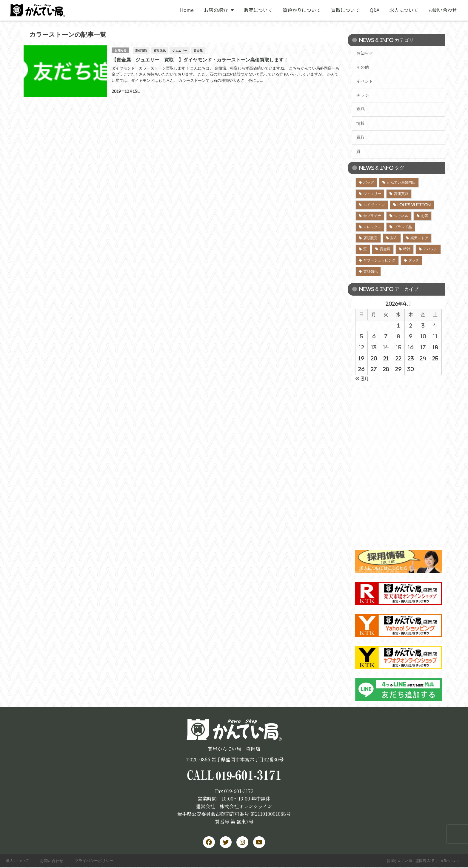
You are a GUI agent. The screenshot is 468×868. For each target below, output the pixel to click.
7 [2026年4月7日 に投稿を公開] (386, 336)
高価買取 (141, 50)
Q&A (375, 10)
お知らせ (120, 50)
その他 (363, 67)
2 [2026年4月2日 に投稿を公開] (411, 325)
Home (187, 10)
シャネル (401, 216)
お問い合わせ (443, 10)
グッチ (414, 260)
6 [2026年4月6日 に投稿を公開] (374, 336)
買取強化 (160, 50)
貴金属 (198, 50)
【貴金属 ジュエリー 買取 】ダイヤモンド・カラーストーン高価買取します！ (200, 59)
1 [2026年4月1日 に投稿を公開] (398, 325)
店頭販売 (370, 238)
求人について (404, 10)
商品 (361, 109)
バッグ (369, 182)
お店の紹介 (219, 10)
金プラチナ (372, 216)
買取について (345, 10)
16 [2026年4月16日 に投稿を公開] (411, 347)
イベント (365, 81)
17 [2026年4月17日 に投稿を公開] (423, 347)
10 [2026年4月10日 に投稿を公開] (423, 336)
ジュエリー (180, 50)
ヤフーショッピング (379, 260)
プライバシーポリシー (96, 861)
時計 (407, 249)
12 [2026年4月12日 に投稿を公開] (361, 347)
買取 (361, 137)
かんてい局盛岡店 (401, 182)
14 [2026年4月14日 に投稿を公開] (386, 347)
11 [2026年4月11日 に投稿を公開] (435, 336)
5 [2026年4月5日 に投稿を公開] (361, 336)
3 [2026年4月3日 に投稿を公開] (423, 325)
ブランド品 (403, 227)
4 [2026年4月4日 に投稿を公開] (435, 325)
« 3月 (362, 379)
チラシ (363, 95)
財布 (394, 238)
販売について (258, 10)
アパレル (430, 249)
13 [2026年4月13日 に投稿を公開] (374, 347)
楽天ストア (419, 238)
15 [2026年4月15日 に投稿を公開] (398, 347)
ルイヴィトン (374, 205)
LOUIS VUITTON (414, 205)
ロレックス (372, 227)
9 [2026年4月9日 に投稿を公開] (411, 336)
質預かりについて (302, 10)
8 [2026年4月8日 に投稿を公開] (398, 336)
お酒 (425, 216)
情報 (361, 123)
